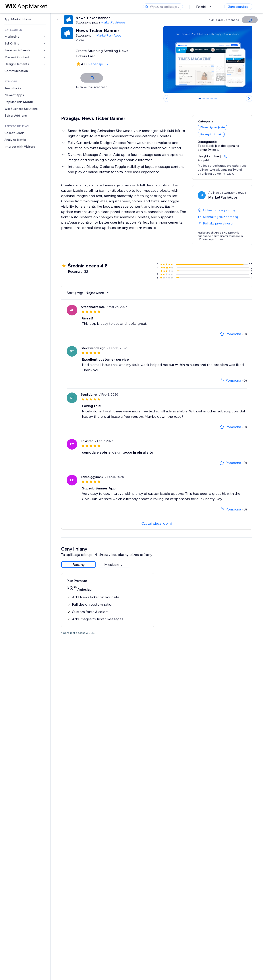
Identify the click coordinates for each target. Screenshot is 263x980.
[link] (25, 19)
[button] (226, 156)
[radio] (79, 564)
